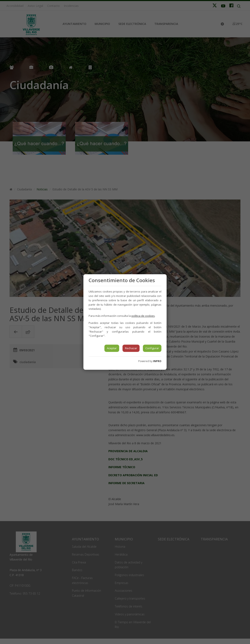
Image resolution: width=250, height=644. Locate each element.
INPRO (157, 361)
